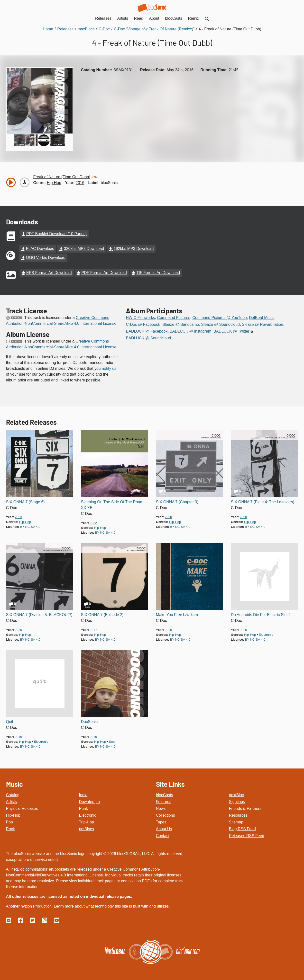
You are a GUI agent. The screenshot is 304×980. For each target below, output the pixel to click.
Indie (83, 794)
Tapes (161, 821)
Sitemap (236, 821)
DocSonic (89, 720)
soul (112, 740)
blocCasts (165, 794)
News (161, 807)
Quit (10, 720)
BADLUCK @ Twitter (231, 330)
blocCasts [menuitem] (174, 18)
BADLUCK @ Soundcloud (148, 337)
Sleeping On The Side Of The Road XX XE (112, 504)
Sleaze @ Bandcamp (181, 323)
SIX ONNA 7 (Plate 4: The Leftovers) (263, 501)
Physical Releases (22, 807)
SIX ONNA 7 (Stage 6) (25, 501)
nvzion (26, 905)
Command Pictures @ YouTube (220, 316)
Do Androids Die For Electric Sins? (261, 614)
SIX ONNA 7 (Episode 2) (102, 614)
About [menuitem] (154, 18)
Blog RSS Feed (242, 828)
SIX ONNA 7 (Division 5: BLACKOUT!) (39, 614)
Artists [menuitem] (123, 18)
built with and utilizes (151, 905)
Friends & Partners (245, 807)
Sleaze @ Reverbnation (263, 323)
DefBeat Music (262, 316)
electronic (266, 633)
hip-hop (54, 183)
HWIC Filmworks (140, 316)
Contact (163, 834)
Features (164, 800)
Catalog (13, 794)
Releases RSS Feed (247, 834)
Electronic (88, 814)
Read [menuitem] (138, 18)
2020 (168, 516)
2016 (80, 183)
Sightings (237, 800)
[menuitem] (207, 18)
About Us (164, 828)
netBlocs (87, 828)
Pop (9, 821)
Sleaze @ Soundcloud (220, 323)
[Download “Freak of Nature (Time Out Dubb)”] (25, 182)
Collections (166, 814)
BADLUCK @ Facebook (147, 330)
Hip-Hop (13, 814)
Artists (11, 800)
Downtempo (89, 800)
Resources (238, 814)
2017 (93, 629)
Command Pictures (174, 316)
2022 (93, 522)
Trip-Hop (87, 821)
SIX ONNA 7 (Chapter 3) (177, 501)
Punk (83, 807)
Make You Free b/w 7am (177, 614)
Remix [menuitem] (194, 18)
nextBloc (236, 794)
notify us (109, 367)
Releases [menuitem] (103, 18)
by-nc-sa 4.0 (30, 525)
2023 (18, 516)
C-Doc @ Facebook (143, 323)
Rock (10, 828)
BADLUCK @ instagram (190, 330)
